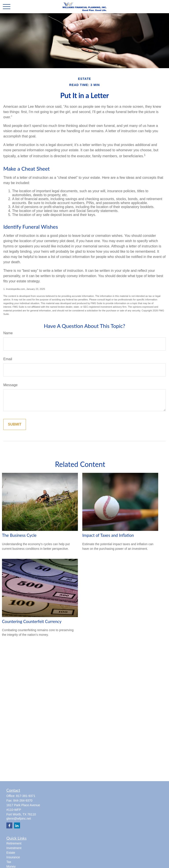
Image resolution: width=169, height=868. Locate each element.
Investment (14, 848)
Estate (11, 853)
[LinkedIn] (17, 825)
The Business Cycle (19, 535)
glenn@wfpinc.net (19, 819)
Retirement (14, 843)
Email (8, 359)
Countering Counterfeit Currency (32, 621)
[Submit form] (15, 424)
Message (10, 385)
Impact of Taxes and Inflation (108, 535)
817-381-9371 (26, 796)
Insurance (13, 857)
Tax (9, 862)
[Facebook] (9, 825)
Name (8, 333)
